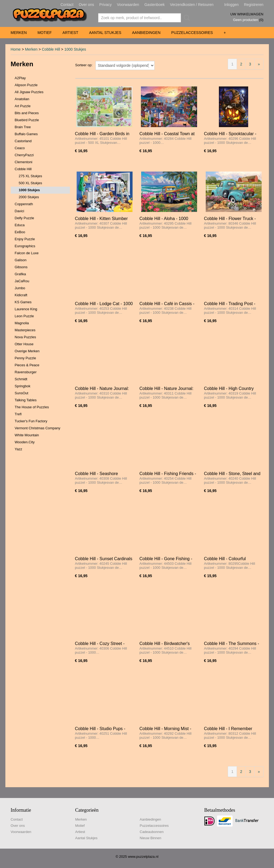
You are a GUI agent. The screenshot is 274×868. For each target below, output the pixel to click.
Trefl (18, 414)
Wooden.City (25, 442)
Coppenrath (24, 204)
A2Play (20, 78)
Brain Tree (23, 127)
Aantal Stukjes (105, 33)
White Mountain (27, 435)
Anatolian (22, 99)
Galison (21, 260)
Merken (19, 33)
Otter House (24, 344)
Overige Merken (27, 351)
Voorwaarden (128, 5)
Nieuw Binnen (151, 838)
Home (16, 49)
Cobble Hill (51, 49)
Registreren (254, 5)
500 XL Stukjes (31, 183)
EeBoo (20, 232)
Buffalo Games (26, 134)
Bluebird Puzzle (27, 120)
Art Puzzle (23, 106)
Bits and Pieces (27, 113)
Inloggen (232, 5)
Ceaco (20, 148)
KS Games (23, 302)
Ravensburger (26, 372)
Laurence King (26, 309)
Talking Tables (26, 400)
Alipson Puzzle (26, 85)
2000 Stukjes (29, 197)
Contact (67, 5)
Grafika (20, 274)
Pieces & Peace (27, 365)
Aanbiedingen (146, 33)
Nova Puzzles (25, 337)
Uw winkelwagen (247, 14)
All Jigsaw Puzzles (29, 92)
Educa (20, 225)
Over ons (86, 5)
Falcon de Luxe (27, 253)
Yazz (19, 449)
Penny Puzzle (26, 358)
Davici (19, 211)
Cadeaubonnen (152, 832)
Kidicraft (21, 295)
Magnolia (22, 323)
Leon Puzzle (24, 316)
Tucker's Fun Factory (31, 421)
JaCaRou (22, 281)
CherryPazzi (24, 155)
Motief (45, 33)
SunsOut (22, 393)
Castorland (23, 141)
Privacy (105, 5)
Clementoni (24, 162)
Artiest (70, 33)
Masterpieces (25, 330)
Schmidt (21, 379)
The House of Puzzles (32, 407)
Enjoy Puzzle (25, 239)
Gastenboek (155, 5)
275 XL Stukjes (31, 176)
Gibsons (21, 267)
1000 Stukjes (75, 49)
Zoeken (186, 18)
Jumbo (20, 288)
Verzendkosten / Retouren (192, 5)
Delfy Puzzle (24, 218)
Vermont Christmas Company (38, 428)
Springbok (23, 386)
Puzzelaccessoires (192, 33)
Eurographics (25, 246)
